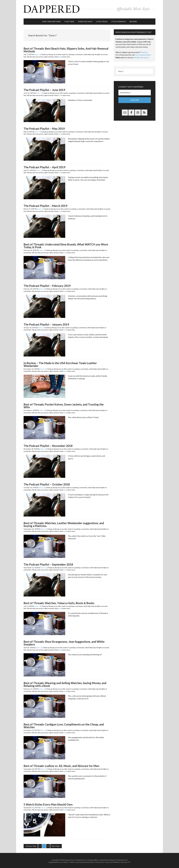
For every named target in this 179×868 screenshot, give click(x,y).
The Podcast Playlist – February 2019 (47, 285)
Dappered (89, 9)
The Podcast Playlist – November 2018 (48, 445)
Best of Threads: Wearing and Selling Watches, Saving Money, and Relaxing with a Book (65, 683)
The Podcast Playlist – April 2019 (44, 166)
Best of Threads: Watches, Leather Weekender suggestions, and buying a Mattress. (64, 523)
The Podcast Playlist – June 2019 (44, 89)
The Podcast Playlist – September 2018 (48, 563)
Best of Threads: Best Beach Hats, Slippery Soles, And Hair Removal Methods (66, 49)
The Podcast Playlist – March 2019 (45, 205)
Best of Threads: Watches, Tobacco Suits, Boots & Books (59, 602)
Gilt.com (124, 861)
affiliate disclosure (141, 56)
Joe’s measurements (143, 54)
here (60, 56)
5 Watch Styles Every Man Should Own (48, 803)
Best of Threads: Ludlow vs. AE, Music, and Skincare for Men (61, 765)
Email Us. (144, 51)
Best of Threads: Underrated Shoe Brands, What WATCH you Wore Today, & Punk (66, 245)
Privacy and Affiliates (112, 861)
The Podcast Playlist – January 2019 (46, 323)
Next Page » (56, 845)
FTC (129, 861)
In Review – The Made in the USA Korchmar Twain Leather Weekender (60, 363)
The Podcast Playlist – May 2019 (44, 127)
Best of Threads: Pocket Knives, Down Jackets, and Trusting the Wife (64, 405)
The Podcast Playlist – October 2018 (47, 483)
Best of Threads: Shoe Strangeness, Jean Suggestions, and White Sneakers (64, 642)
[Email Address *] (135, 91)
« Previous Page (31, 845)
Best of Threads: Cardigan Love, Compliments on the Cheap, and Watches (64, 725)
